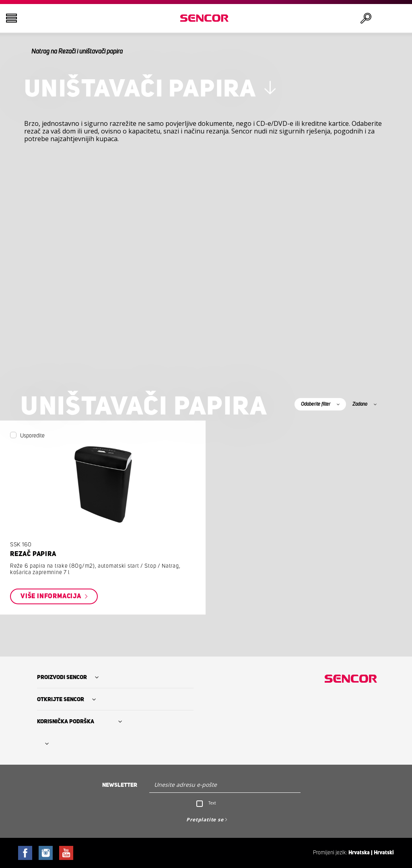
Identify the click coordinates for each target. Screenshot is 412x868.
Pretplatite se (205, 820)
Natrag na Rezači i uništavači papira (77, 51)
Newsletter (120, 785)
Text (212, 803)
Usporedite (32, 436)
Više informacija (52, 596)
